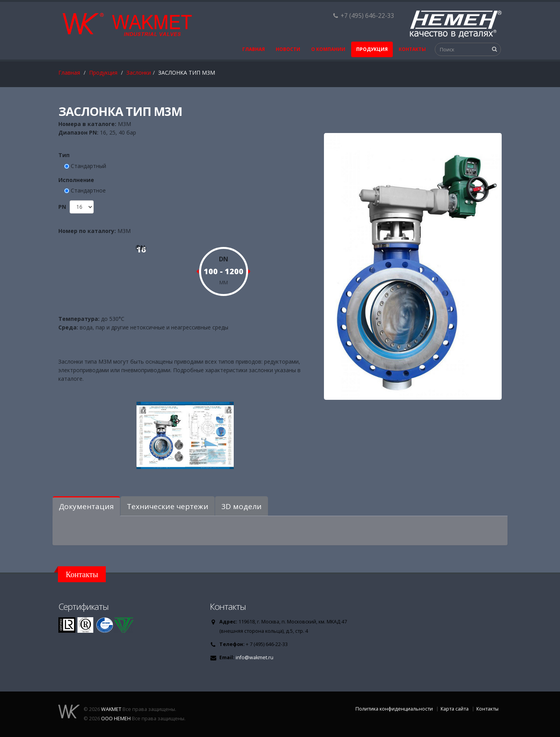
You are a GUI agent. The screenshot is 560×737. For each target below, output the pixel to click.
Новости (288, 49)
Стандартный (88, 166)
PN (63, 207)
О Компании (328, 49)
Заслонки (139, 73)
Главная (254, 49)
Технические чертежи (168, 506)
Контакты (412, 49)
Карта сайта (455, 709)
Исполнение (76, 180)
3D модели (241, 506)
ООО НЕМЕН (116, 719)
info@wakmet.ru (255, 657)
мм (224, 282)
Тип (64, 155)
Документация (86, 506)
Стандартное (88, 190)
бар (141, 248)
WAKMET (111, 709)
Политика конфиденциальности (394, 709)
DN (224, 259)
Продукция (372, 49)
